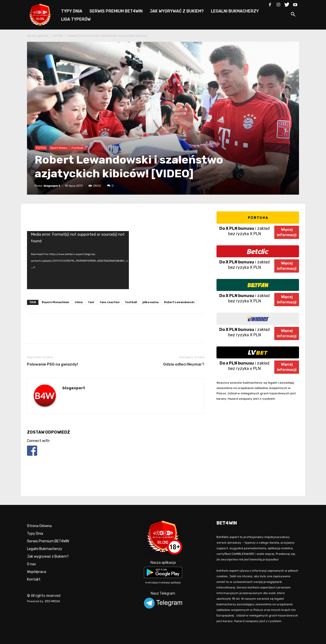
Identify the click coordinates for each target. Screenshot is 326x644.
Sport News (59, 148)
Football (77, 148)
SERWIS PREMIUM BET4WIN (116, 11)
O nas (31, 564)
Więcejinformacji (287, 232)
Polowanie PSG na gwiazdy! (52, 364)
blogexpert (52, 186)
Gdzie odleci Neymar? (184, 364)
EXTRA (58, 36)
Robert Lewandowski (179, 302)
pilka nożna (150, 302)
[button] (293, 15)
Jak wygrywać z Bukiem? (48, 556)
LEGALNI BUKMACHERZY (235, 11)
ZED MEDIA (52, 601)
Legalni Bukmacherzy (45, 549)
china (79, 302)
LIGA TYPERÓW (76, 19)
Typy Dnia (35, 534)
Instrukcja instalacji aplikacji (163, 583)
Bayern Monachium (55, 302)
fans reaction (110, 302)
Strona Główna (39, 526)
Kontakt (34, 579)
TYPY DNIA (72, 11)
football (131, 302)
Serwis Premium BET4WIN (48, 541)
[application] (78, 260)
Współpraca (37, 572)
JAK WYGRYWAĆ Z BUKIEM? (177, 11)
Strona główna (38, 36)
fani (91, 302)
